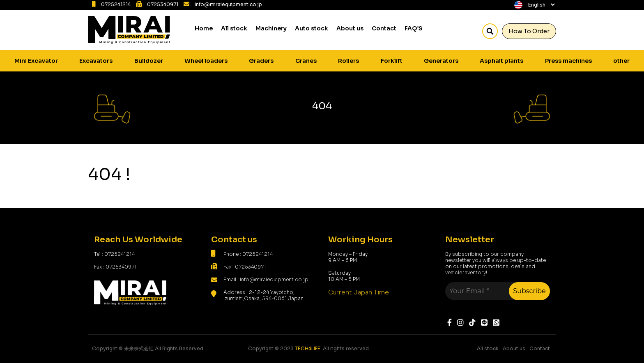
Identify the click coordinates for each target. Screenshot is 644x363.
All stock (234, 28)
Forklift (392, 61)
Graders (261, 61)
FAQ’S (414, 28)
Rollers (348, 61)
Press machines (568, 61)
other (621, 61)
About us (350, 28)
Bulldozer (149, 61)
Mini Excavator (36, 61)
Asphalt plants (501, 61)
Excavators (96, 61)
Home (204, 28)
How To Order (529, 31)
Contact (384, 28)
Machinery (271, 28)
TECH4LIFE (308, 348)
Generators (441, 61)
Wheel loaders (206, 61)
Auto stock (312, 28)
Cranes (306, 61)
